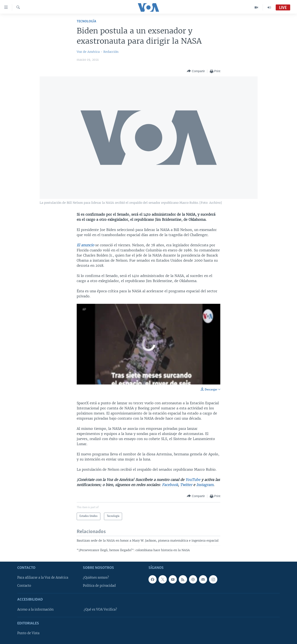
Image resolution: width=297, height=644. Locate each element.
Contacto (24, 586)
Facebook (170, 485)
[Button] (196, 71)
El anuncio (85, 245)
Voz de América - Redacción (98, 52)
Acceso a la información (35, 610)
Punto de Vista (28, 633)
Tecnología (86, 21)
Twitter (186, 485)
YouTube (192, 480)
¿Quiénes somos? (96, 578)
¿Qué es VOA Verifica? (100, 610)
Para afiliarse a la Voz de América (43, 578)
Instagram (205, 485)
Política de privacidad (99, 586)
